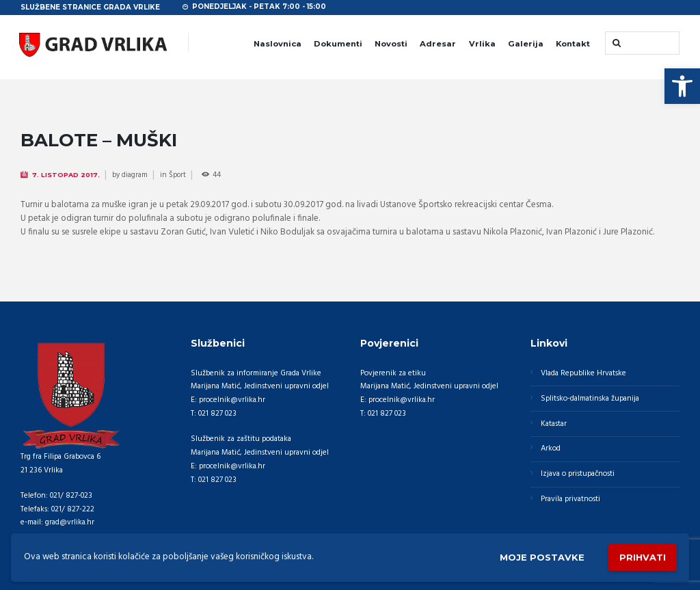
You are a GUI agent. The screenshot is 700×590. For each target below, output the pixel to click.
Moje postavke (542, 557)
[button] (682, 86)
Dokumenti (338, 44)
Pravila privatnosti (570, 499)
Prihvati (643, 557)
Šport (177, 175)
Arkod (551, 448)
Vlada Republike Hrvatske (583, 373)
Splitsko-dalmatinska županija (590, 399)
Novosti (391, 44)
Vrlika (482, 44)
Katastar (554, 424)
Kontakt (573, 44)
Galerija (526, 44)
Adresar (438, 44)
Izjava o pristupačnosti (578, 474)
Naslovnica (278, 44)
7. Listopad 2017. (66, 175)
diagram (135, 175)
